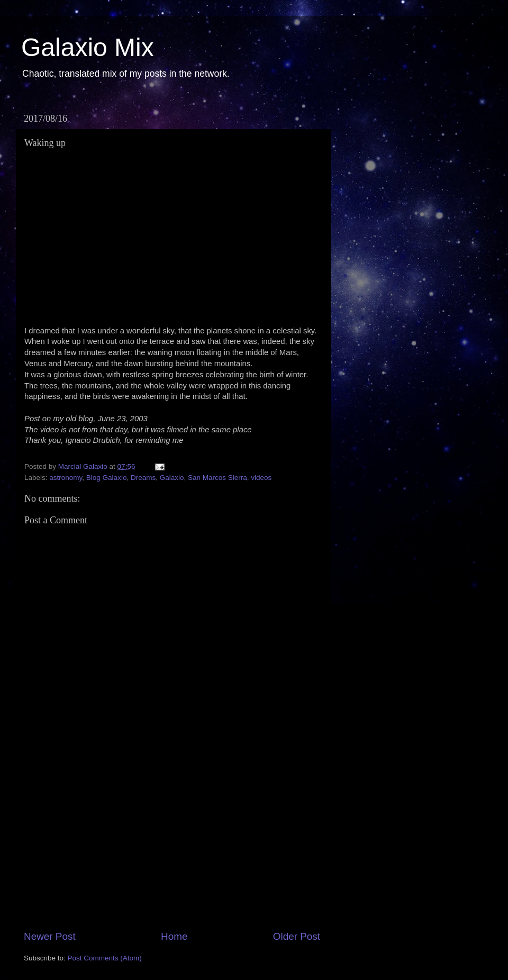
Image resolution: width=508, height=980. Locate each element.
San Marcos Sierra (217, 478)
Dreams (143, 478)
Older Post (297, 936)
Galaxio (172, 478)
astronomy (66, 478)
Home (174, 936)
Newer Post (50, 936)
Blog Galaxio (107, 478)
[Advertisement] (172, 849)
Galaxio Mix (88, 47)
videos (261, 478)
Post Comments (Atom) (105, 958)
